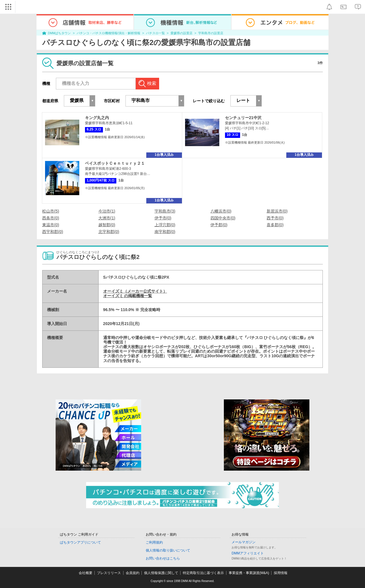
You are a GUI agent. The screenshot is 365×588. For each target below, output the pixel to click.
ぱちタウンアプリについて (80, 542)
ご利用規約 (154, 542)
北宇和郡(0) (109, 232)
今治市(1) (107, 211)
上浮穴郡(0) (165, 225)
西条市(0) (51, 218)
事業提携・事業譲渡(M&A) (249, 573)
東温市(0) (51, 225)
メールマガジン (244, 542)
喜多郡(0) (275, 225)
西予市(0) (275, 218)
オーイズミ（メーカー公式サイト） (135, 291)
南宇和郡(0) (165, 232)
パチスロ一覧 (155, 33)
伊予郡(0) (219, 225)
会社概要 (86, 573)
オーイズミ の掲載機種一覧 (128, 296)
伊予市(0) (163, 218)
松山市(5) (51, 211)
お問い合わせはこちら (163, 558)
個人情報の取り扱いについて (168, 550)
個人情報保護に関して (161, 573)
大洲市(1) (107, 218)
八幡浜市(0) (221, 211)
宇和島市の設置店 (211, 33)
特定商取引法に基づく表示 (203, 573)
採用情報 (281, 573)
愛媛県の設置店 (182, 33)
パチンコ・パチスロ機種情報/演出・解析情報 (109, 33)
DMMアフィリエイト (248, 553)
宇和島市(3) (165, 211)
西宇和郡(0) (53, 232)
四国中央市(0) (223, 218)
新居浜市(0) (277, 211)
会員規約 (133, 573)
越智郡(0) (107, 225)
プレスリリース (109, 573)
